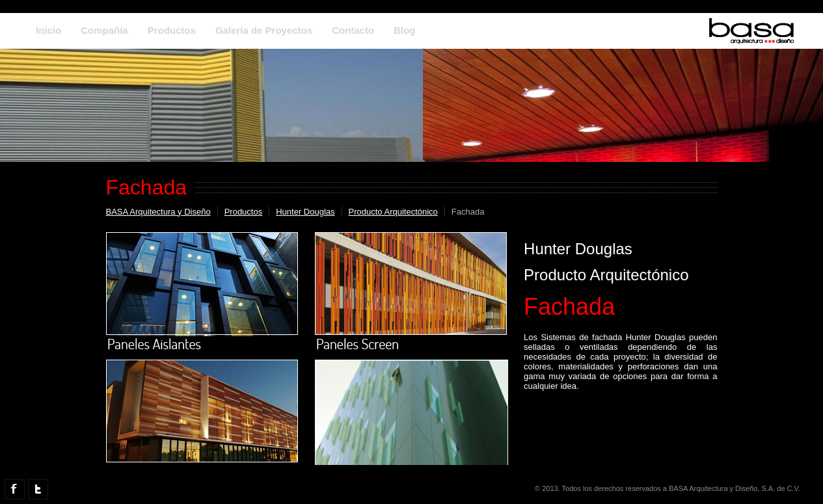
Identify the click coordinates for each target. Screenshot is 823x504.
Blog (404, 30)
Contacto (353, 30)
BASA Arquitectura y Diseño (158, 212)
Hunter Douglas (305, 212)
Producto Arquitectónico (393, 212)
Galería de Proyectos (264, 30)
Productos (172, 30)
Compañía (104, 30)
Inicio (48, 30)
